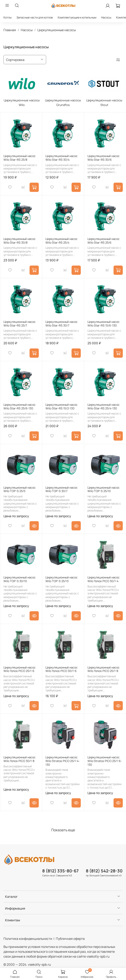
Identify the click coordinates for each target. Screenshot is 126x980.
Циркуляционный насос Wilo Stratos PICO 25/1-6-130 (105, 761)
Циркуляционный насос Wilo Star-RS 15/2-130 (61, 407)
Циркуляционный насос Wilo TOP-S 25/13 (61, 579)
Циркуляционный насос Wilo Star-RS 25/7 (19, 324)
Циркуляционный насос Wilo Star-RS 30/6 (103, 158)
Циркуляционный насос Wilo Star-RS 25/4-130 (103, 407)
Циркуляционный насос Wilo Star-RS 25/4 (61, 241)
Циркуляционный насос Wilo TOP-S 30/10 (19, 579)
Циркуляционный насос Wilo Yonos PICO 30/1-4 (103, 579)
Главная (10, 30)
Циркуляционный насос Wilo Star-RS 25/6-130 (19, 407)
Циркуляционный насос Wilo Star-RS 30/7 (61, 324)
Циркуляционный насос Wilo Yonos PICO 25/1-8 (103, 669)
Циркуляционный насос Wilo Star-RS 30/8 (19, 241)
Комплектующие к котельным (77, 17)
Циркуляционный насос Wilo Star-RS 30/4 (61, 158)
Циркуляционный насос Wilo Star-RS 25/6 (103, 241)
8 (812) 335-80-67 (60, 871)
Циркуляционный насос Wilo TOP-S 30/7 (61, 489)
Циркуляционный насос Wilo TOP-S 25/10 (103, 489)
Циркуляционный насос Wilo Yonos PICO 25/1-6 (19, 669)
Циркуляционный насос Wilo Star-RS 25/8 (19, 158)
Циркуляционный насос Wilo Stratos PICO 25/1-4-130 (63, 761)
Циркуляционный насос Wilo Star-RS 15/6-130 (103, 324)
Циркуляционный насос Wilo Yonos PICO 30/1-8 (19, 759)
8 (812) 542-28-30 (104, 871)
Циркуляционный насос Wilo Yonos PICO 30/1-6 (61, 669)
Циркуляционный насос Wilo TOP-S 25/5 (19, 489)
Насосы (106, 17)
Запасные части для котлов (35, 17)
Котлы (7, 17)
